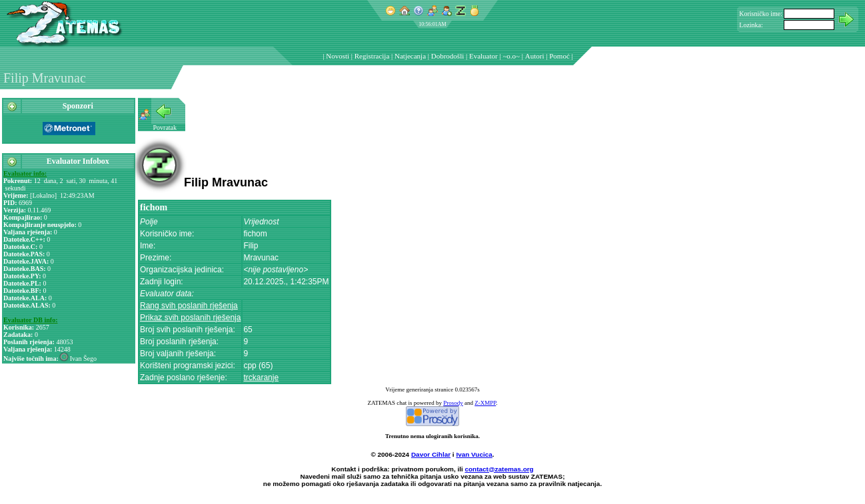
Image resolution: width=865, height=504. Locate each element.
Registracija (372, 56)
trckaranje (261, 378)
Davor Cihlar (431, 454)
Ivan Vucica (474, 454)
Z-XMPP (485, 403)
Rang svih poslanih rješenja (189, 306)
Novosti (338, 56)
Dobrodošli (448, 56)
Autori (535, 56)
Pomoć (559, 56)
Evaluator (483, 56)
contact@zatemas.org (499, 469)
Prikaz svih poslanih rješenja (190, 318)
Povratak (165, 127)
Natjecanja (410, 56)
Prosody (453, 403)
